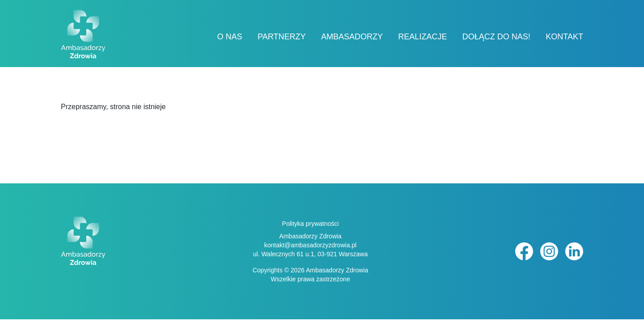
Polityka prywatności (311, 224)
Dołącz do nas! (496, 37)
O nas (230, 37)
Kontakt (564, 37)
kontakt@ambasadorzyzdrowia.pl (310, 245)
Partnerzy (282, 37)
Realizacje (422, 37)
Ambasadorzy (352, 37)
